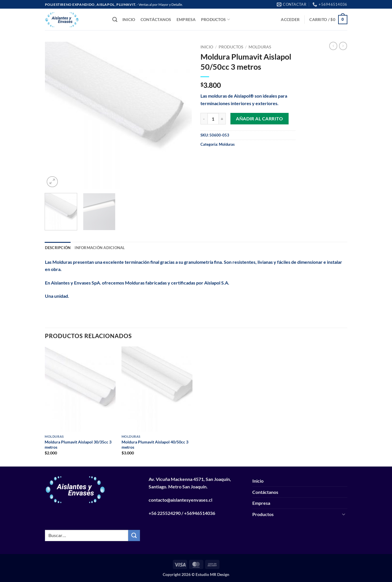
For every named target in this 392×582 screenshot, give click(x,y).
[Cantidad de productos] (213, 119)
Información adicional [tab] (100, 248)
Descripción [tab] (58, 248)
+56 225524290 (165, 513)
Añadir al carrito (259, 119)
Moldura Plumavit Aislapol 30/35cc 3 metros (78, 445)
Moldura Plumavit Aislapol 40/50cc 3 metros (155, 445)
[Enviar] (134, 535)
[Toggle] (344, 514)
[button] (290, 19)
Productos (215, 19)
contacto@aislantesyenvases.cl (180, 500)
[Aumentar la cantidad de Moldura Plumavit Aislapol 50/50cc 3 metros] (222, 119)
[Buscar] (115, 20)
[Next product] (333, 46)
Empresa (186, 19)
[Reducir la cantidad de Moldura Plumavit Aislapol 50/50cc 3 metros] (204, 119)
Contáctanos (156, 19)
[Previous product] (343, 46)
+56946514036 (200, 513)
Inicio (129, 19)
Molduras (260, 47)
